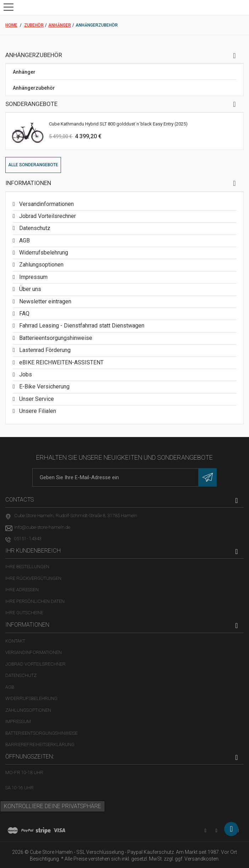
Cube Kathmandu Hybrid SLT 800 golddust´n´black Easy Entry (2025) (118, 124)
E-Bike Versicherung (44, 387)
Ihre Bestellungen (27, 567)
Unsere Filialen (37, 411)
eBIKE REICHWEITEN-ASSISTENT (61, 362)
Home (11, 25)
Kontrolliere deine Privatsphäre (52, 806)
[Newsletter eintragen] (207, 477)
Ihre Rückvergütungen (33, 578)
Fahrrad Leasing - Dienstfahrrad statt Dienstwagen (81, 326)
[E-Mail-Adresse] (124, 477)
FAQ (24, 313)
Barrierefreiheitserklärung (40, 744)
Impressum (33, 277)
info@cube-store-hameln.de (42, 527)
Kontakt (15, 641)
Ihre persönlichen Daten (35, 601)
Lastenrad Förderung (44, 350)
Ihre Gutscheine (24, 613)
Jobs (25, 374)
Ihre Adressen (22, 590)
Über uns (29, 289)
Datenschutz (34, 228)
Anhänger (24, 72)
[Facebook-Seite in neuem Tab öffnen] (217, 831)
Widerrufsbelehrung (43, 253)
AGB (24, 240)
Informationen (28, 183)
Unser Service (36, 399)
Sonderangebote (31, 104)
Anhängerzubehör (34, 88)
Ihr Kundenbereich (33, 551)
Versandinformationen (46, 204)
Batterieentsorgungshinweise (55, 338)
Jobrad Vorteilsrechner (47, 216)
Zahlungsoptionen (41, 265)
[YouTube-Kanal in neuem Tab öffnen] (206, 831)
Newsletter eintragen (45, 301)
